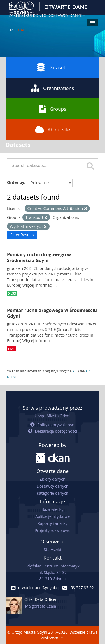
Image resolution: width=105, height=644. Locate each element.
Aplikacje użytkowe (53, 516)
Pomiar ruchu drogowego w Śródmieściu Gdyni (52, 313)
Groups (53, 109)
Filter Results (22, 235)
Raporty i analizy (53, 523)
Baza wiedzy (53, 509)
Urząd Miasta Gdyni (53, 416)
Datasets (52, 67)
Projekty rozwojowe (53, 530)
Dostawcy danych (53, 486)
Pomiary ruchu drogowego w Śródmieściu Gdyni (39, 257)
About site (53, 129)
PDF (11, 349)
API (75, 371)
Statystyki (52, 549)
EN (21, 30)
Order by (16, 182)
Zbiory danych (52, 479)
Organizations (53, 88)
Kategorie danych (53, 493)
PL (12, 30)
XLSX (12, 293)
